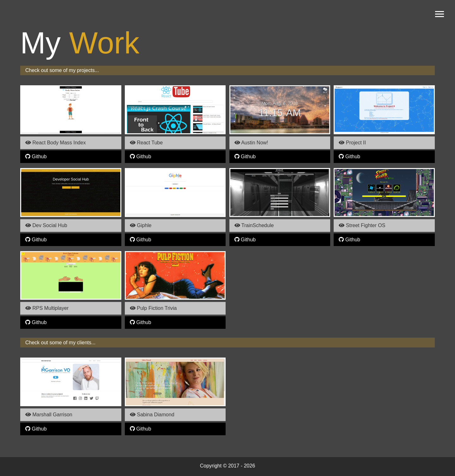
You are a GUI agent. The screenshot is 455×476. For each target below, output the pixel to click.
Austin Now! (251, 143)
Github (36, 157)
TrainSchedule (254, 225)
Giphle (141, 225)
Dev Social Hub (46, 225)
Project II (352, 143)
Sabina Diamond (152, 415)
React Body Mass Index (55, 143)
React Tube (146, 143)
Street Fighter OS (362, 225)
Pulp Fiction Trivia (153, 308)
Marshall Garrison (49, 415)
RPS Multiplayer (47, 308)
